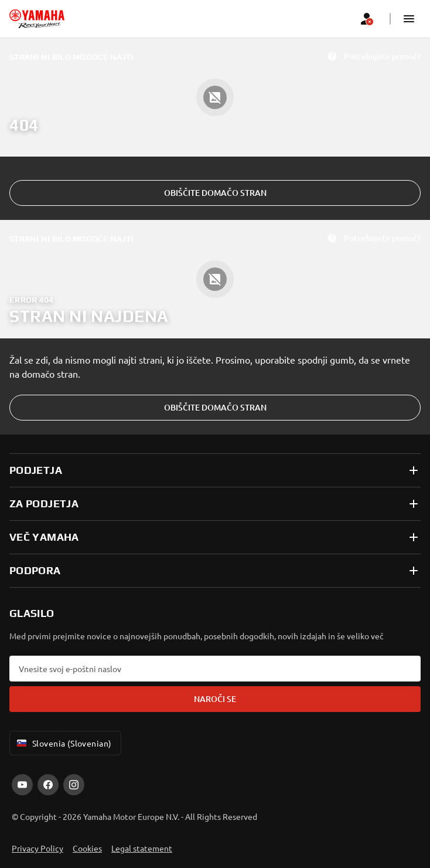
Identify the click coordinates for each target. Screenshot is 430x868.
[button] (409, 19)
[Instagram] (74, 785)
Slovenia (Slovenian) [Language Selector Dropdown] (63, 743)
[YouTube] (22, 785)
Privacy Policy (37, 848)
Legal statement (142, 848)
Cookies (87, 848)
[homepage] (37, 19)
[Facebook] (48, 785)
